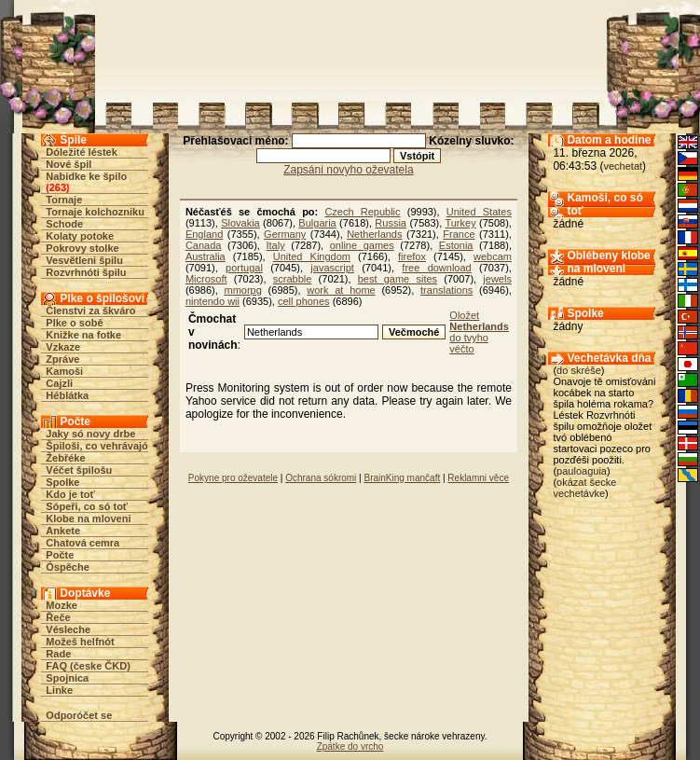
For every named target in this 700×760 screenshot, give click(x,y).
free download (436, 268)
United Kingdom (312, 256)
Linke (59, 690)
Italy (276, 245)
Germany (285, 234)
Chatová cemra (82, 543)
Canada (204, 245)
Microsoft (206, 279)
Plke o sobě (74, 323)
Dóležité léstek (81, 152)
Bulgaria (317, 223)
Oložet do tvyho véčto (479, 332)
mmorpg (243, 290)
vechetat (623, 166)
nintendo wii (213, 301)
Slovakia (240, 223)
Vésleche (68, 629)
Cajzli (59, 383)
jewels (497, 279)
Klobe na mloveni (88, 518)
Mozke (62, 605)
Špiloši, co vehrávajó (96, 446)
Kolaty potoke (80, 236)
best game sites (398, 279)
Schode (64, 224)
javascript (332, 268)
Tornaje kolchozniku (95, 212)
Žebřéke (65, 458)
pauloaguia (582, 471)
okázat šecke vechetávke (584, 488)
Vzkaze (63, 347)
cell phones (304, 301)
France (459, 234)
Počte (60, 555)
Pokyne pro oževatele (233, 478)
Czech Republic (362, 212)
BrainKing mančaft (402, 478)
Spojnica (67, 678)
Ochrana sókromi (321, 478)
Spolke (62, 482)
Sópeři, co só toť (87, 506)
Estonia (456, 245)
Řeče (58, 617)
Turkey (460, 223)
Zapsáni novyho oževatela (348, 170)
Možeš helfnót (80, 642)
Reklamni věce (478, 478)
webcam (493, 256)
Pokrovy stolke (82, 248)
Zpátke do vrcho (350, 746)
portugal (244, 268)
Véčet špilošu (79, 470)
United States (479, 212)
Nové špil (69, 164)
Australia (206, 256)
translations (446, 290)
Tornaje (64, 200)
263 (58, 187)
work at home (341, 290)
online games (362, 245)
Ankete (63, 531)
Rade (58, 654)
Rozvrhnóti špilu (86, 272)
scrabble (293, 279)
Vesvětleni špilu (84, 260)
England (204, 234)
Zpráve (62, 359)
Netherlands (374, 234)
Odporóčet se (79, 715)
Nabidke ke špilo (86, 176)
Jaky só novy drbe (90, 434)
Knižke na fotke (83, 335)
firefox (412, 256)
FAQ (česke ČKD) (88, 666)
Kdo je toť (70, 494)
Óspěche (67, 567)
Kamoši (64, 371)
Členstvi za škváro (90, 311)
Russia (391, 223)
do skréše (579, 370)
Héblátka (67, 395)
